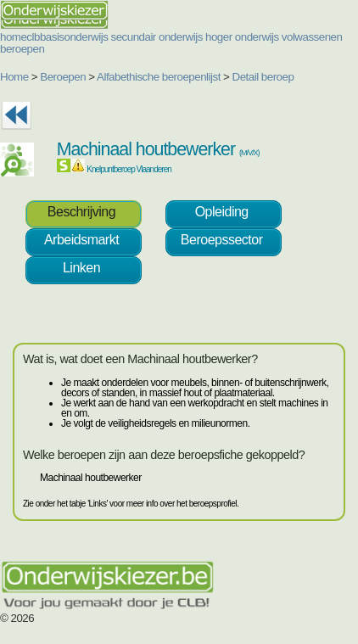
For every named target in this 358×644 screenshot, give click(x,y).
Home (14, 77)
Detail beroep (263, 77)
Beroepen (63, 77)
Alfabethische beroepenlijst (159, 77)
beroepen (22, 49)
